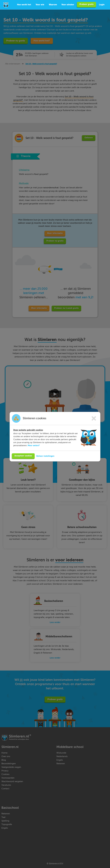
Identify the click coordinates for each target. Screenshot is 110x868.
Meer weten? (34, 445)
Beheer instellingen (45, 456)
